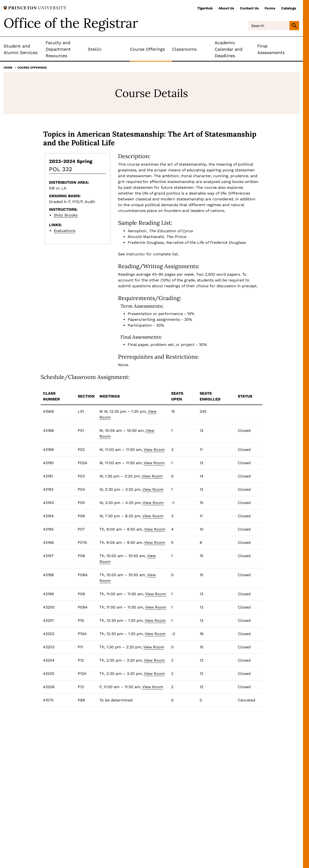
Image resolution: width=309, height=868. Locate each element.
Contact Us (249, 8)
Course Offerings (32, 68)
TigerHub (205, 8)
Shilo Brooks (66, 215)
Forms (270, 8)
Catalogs (289, 8)
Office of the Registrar (71, 23)
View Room (154, 450)
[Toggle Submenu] (42, 49)
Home (8, 68)
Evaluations (65, 231)
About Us (226, 8)
